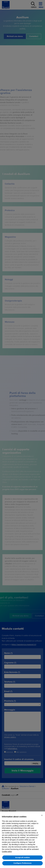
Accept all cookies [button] (22, 857)
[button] (42, 815)
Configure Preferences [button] (22, 863)
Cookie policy (7, 852)
